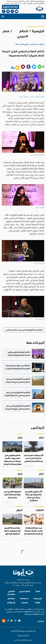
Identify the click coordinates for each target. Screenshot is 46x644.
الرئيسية (38, 31)
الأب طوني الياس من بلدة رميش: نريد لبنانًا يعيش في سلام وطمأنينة (34, 496)
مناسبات (25, 603)
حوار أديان (11, 598)
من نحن (41, 621)
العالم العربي (23, 34)
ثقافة (38, 603)
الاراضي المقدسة (11, 593)
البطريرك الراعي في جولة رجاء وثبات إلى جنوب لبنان (12, 494)
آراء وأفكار (11, 603)
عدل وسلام (24, 598)
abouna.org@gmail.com (26, 611)
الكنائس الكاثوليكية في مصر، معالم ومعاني (24, 330)
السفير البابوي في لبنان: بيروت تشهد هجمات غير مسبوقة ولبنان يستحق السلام (12, 460)
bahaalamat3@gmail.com (34, 614)
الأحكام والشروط (23, 635)
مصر (6, 31)
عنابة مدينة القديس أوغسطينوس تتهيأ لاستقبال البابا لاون (12, 531)
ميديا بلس (18, 640)
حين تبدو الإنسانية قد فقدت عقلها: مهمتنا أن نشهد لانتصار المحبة (34, 531)
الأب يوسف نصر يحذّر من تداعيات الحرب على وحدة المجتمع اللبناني (34, 458)
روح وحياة (38, 598)
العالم (38, 591)
